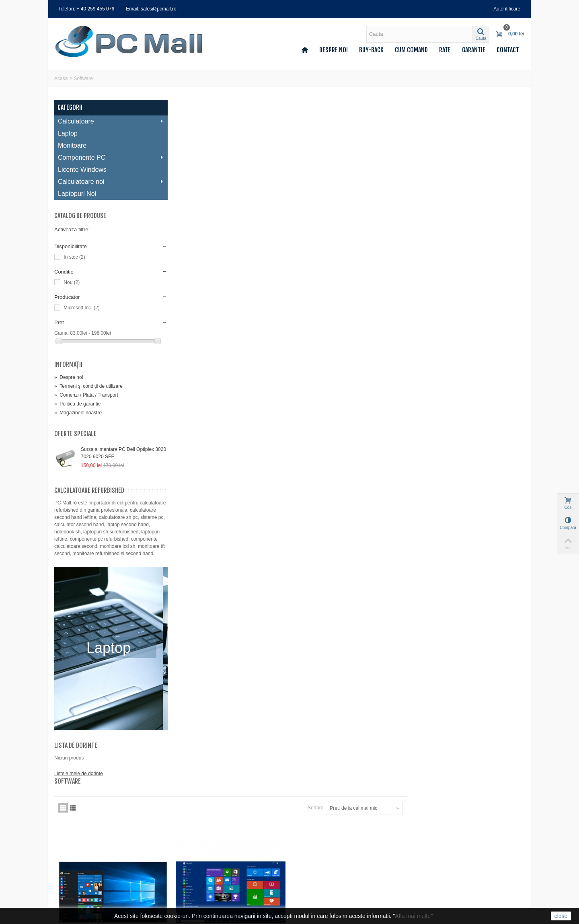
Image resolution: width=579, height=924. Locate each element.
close (561, 916)
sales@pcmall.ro (324, 821)
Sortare (433, 130)
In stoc (74, 257)
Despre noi (334, 50)
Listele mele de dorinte (79, 781)
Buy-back (371, 50)
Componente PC (108, 157)
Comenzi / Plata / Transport (86, 395)
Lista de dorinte (76, 753)
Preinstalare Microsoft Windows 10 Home (233, 296)
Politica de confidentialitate (206, 861)
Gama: (62, 333)
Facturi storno (72, 837)
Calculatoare (108, 121)
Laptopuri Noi (77, 194)
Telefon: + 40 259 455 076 (86, 9)
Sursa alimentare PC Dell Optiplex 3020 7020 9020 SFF (117, 453)
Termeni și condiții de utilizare (88, 386)
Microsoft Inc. (81, 308)
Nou (72, 282)
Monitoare (72, 145)
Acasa (61, 78)
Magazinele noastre (78, 413)
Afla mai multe (413, 916)
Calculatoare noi (108, 182)
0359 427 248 (321, 843)
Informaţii (68, 364)
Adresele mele (72, 845)
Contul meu (69, 821)
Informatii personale (78, 853)
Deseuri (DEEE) (195, 877)
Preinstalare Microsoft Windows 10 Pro (350, 296)
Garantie (474, 50)
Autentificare (507, 9)
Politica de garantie (77, 404)
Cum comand (411, 50)
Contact (508, 50)
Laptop (68, 133)
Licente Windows (82, 170)
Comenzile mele (74, 829)
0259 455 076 (321, 832)
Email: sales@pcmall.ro (151, 9)
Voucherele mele (75, 861)
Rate (445, 50)
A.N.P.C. (187, 885)
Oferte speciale (75, 434)
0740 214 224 (321, 854)
